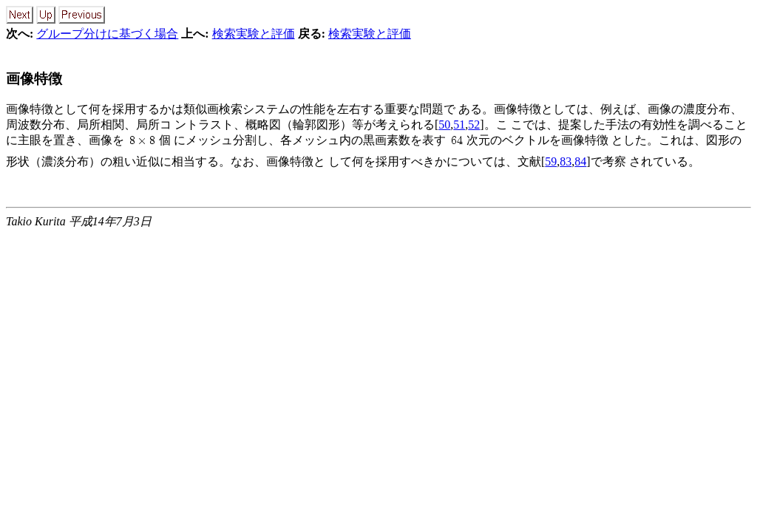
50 (444, 125)
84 (580, 161)
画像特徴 (34, 79)
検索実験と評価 (254, 34)
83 (566, 161)
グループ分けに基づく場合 (107, 34)
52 (474, 125)
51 (459, 125)
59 (551, 161)
